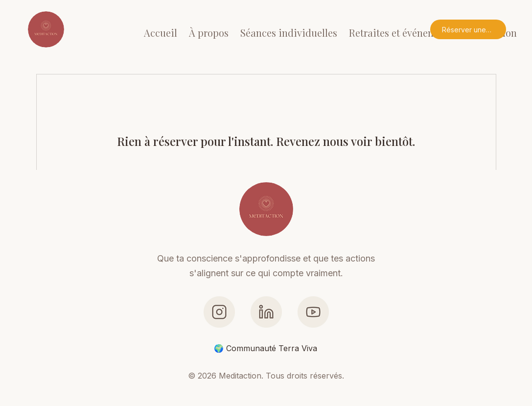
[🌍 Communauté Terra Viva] (266, 348)
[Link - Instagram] (219, 312)
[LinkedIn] (266, 312)
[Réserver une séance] (468, 29)
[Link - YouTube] (313, 312)
